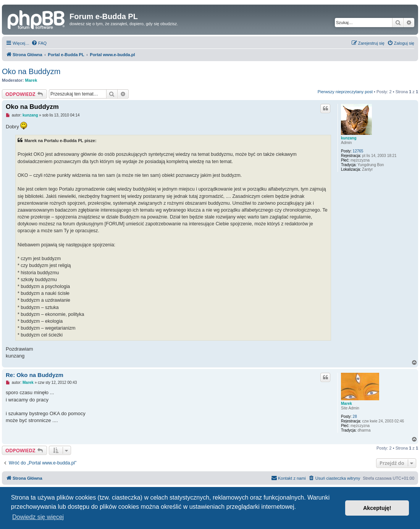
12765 (358, 151)
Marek (31, 80)
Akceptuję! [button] (377, 508)
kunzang (349, 138)
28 (355, 417)
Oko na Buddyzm (31, 71)
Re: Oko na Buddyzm (35, 375)
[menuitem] (39, 43)
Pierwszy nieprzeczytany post (345, 92)
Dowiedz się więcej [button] (38, 517)
